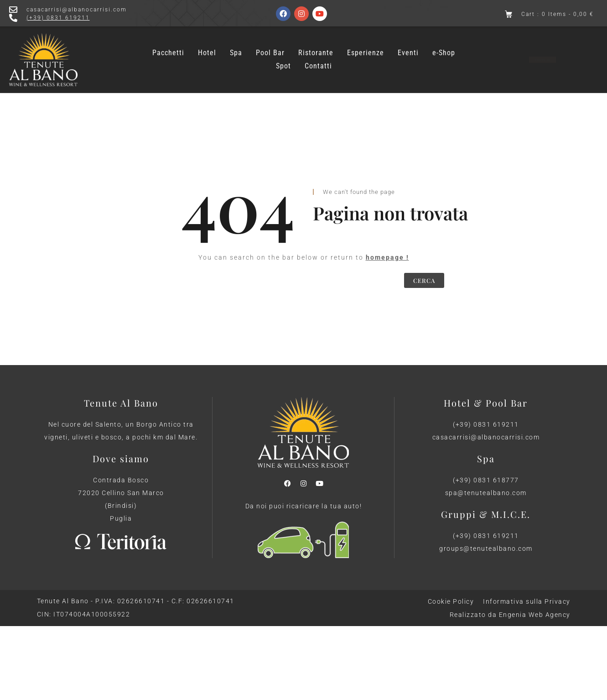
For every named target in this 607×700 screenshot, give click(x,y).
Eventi (408, 49)
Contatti (318, 62)
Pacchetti (168, 49)
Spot (283, 62)
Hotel (207, 49)
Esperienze (366, 49)
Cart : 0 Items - (558, 14)
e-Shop (444, 49)
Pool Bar (270, 49)
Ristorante (316, 49)
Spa (236, 49)
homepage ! (387, 257)
